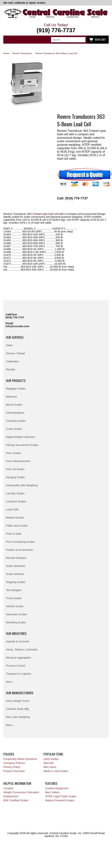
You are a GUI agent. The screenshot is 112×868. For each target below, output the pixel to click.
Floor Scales (13, 453)
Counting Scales (16, 421)
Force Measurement (18, 461)
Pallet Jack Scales (17, 526)
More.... (10, 725)
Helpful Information (17, 783)
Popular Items (53, 754)
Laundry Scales (15, 493)
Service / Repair (15, 353)
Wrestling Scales (16, 622)
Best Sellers (52, 792)
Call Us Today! (56, 28)
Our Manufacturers (20, 693)
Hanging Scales (15, 477)
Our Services (15, 337)
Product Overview (14, 771)
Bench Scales (14, 405)
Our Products (16, 380)
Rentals (10, 369)
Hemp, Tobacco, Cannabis (22, 650)
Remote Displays (16, 558)
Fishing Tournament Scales (22, 445)
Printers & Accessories (19, 550)
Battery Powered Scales (60, 800)
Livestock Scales (16, 501)
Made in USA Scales (56, 771)
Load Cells (12, 510)
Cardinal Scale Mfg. (18, 709)
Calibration (12, 361)
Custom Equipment (57, 788)
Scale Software (15, 574)
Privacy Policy (12, 767)
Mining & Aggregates (18, 658)
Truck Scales (14, 598)
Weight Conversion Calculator (21, 792)
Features (51, 783)
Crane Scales (14, 429)
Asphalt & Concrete (17, 641)
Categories (8, 40)
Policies (9, 754)
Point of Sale (14, 534)
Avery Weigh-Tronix (18, 701)
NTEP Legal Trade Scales (61, 796)
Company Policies (14, 763)
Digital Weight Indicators (20, 437)
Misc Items (50, 767)
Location (8, 788)
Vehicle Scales (15, 606)
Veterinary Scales (16, 614)
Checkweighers (15, 413)
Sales (9, 345)
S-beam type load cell (45, 214)
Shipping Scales (16, 582)
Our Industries (16, 633)
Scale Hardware (15, 566)
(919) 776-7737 (15, 317)
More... (10, 682)
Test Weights (14, 590)
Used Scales (51, 759)
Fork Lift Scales (15, 469)
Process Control (15, 666)
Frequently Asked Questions (20, 759)
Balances (11, 397)
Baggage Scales (16, 389)
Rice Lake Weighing (18, 717)
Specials (49, 763)
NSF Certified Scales (16, 800)
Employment (11, 796)
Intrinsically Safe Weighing (22, 485)
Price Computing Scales (20, 542)
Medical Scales (15, 518)
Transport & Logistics (19, 674)
